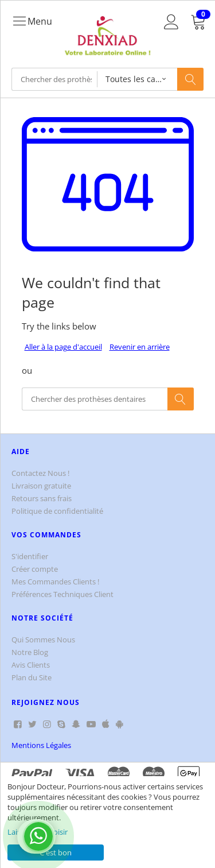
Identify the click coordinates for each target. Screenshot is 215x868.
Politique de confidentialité (57, 511)
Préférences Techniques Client (62, 594)
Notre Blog (30, 652)
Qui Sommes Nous (43, 640)
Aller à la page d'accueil (63, 347)
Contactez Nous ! (40, 473)
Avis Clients (31, 665)
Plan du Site (32, 677)
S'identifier (30, 556)
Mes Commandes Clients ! (55, 582)
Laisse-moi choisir (38, 832)
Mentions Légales (41, 745)
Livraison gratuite (41, 486)
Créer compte (35, 569)
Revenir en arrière (140, 347)
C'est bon (56, 852)
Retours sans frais (42, 498)
